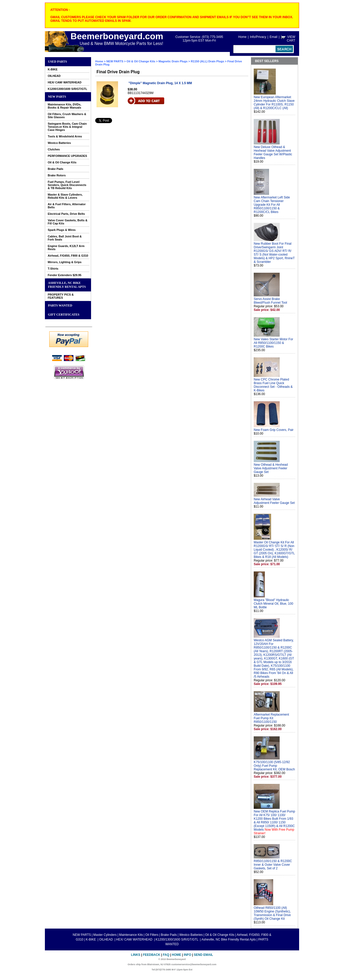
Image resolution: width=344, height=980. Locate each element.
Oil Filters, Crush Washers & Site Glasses (67, 116)
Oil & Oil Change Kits (62, 162)
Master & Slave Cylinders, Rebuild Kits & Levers (65, 196)
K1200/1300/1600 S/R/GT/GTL (67, 89)
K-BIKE (53, 69)
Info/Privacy (258, 37)
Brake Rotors (57, 175)
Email (273, 37)
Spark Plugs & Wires (62, 230)
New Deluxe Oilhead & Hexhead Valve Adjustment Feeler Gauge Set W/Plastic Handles (273, 152)
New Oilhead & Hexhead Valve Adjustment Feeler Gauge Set (271, 468)
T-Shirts (53, 269)
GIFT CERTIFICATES (64, 315)
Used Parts (57, 62)
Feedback (152, 955)
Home (242, 37)
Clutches (54, 149)
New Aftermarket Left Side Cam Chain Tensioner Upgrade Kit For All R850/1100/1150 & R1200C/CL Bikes (272, 205)
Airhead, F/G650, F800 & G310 (68, 256)
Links (136, 955)
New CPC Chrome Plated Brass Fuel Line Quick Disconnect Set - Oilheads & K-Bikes (273, 385)
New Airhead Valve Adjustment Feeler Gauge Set (274, 501)
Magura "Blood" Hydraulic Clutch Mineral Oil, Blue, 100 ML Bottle (273, 604)
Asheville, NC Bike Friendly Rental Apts (67, 285)
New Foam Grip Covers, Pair (274, 430)
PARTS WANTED (60, 305)
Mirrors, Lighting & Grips (65, 262)
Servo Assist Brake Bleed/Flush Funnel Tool (270, 301)
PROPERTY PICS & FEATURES (61, 296)
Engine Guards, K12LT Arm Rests (66, 248)
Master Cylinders (105, 935)
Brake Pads (56, 169)
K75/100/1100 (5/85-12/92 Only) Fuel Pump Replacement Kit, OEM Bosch (274, 766)
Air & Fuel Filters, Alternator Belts (67, 206)
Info (187, 955)
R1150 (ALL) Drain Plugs (207, 61)
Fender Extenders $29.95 (65, 275)
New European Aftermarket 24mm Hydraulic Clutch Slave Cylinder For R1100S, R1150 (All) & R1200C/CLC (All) (274, 103)
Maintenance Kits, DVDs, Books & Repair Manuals (64, 106)
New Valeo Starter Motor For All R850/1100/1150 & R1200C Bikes (273, 343)
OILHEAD (54, 76)
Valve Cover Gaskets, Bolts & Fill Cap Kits (68, 222)
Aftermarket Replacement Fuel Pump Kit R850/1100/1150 (271, 718)
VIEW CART (291, 39)
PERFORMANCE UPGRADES (67, 156)
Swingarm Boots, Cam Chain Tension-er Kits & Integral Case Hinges (67, 127)
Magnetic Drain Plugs (173, 61)
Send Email (203, 955)
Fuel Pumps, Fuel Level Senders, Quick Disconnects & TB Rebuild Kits (67, 185)
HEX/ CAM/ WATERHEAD (65, 82)
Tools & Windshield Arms (65, 136)
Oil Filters (152, 935)
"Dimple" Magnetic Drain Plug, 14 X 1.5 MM (160, 83)
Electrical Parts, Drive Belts (66, 214)
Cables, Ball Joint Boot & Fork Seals (65, 238)
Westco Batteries (59, 143)
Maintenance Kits (131, 935)
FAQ (166, 955)
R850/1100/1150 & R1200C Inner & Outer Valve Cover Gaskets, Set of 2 (273, 865)
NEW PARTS (57, 97)
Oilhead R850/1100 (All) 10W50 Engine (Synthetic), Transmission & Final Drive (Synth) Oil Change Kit (272, 913)
